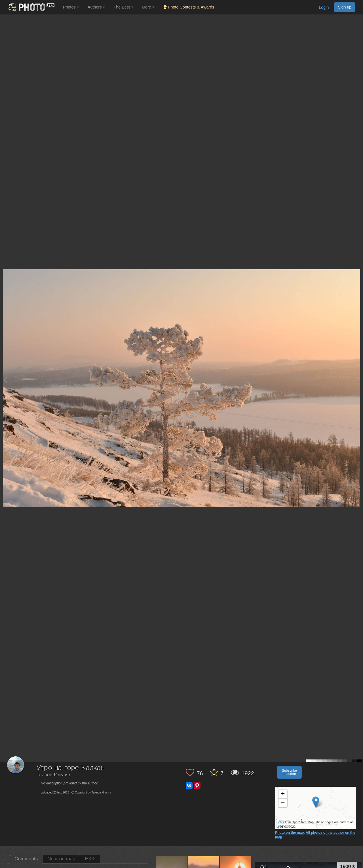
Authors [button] (96, 7)
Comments (26, 859)
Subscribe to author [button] (289, 772)
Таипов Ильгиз (54, 775)
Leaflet (281, 822)
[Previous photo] (5, 380)
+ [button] (283, 794)
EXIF (90, 859)
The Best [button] (123, 7)
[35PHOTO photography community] (31, 7)
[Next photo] (357, 380)
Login (324, 7)
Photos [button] (71, 7)
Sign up (345, 7)
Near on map (61, 859)
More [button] (148, 7)
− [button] (283, 803)
